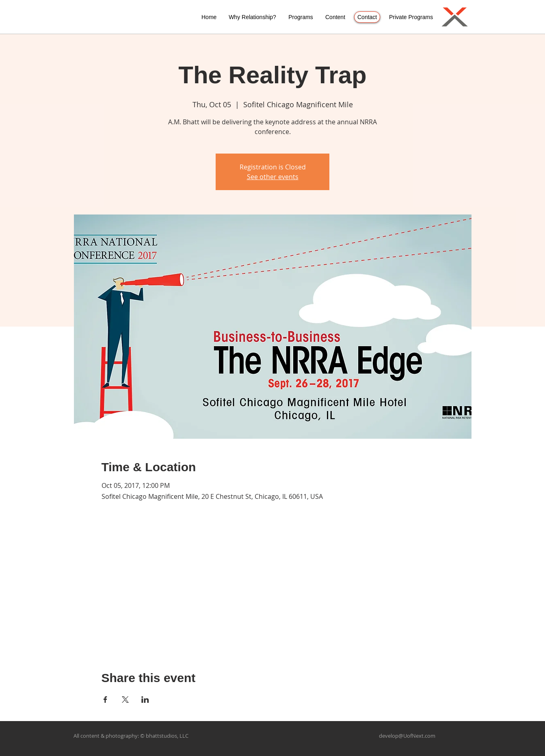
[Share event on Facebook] (105, 700)
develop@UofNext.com (407, 736)
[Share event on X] (125, 700)
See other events (273, 177)
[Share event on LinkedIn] (145, 700)
